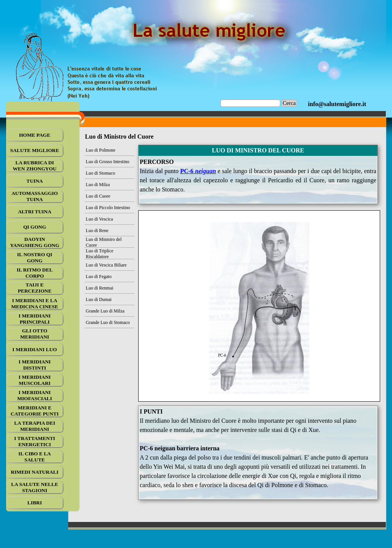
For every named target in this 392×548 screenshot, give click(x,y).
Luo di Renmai (100, 288)
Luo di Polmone (100, 150)
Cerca (289, 103)
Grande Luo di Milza (105, 311)
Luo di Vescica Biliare (106, 265)
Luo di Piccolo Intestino (108, 208)
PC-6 (198, 171)
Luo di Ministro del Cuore (104, 242)
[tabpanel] (337, 104)
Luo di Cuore (98, 196)
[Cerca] (251, 103)
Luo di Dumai (99, 299)
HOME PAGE (35, 135)
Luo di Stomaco (100, 173)
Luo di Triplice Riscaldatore (100, 254)
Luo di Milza (98, 185)
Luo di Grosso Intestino (108, 162)
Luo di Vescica (99, 219)
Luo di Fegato (99, 276)
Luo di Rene (97, 231)
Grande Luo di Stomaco (108, 322)
